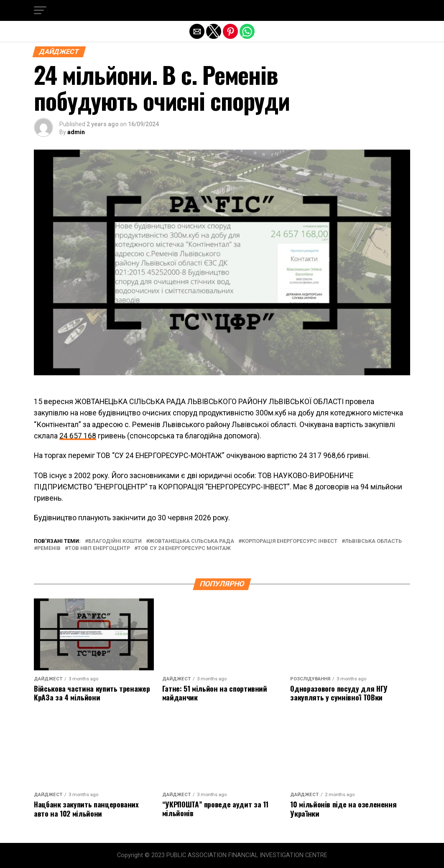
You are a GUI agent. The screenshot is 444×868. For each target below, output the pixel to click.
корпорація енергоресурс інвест (290, 541)
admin (76, 132)
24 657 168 (78, 436)
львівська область (373, 541)
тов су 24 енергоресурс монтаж (184, 549)
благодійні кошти (115, 541)
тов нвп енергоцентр (99, 549)
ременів (49, 549)
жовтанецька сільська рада (192, 541)
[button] (40, 10)
